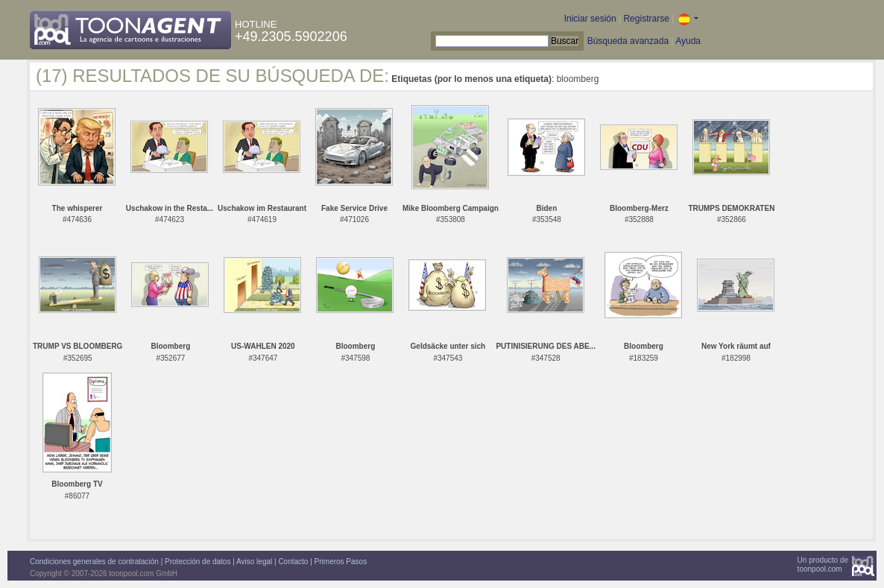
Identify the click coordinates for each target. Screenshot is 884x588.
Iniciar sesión (590, 19)
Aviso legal (254, 562)
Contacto (293, 562)
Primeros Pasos (341, 562)
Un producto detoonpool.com (823, 565)
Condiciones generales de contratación (94, 562)
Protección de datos (198, 562)
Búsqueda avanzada (628, 41)
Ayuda (688, 41)
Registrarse (646, 19)
